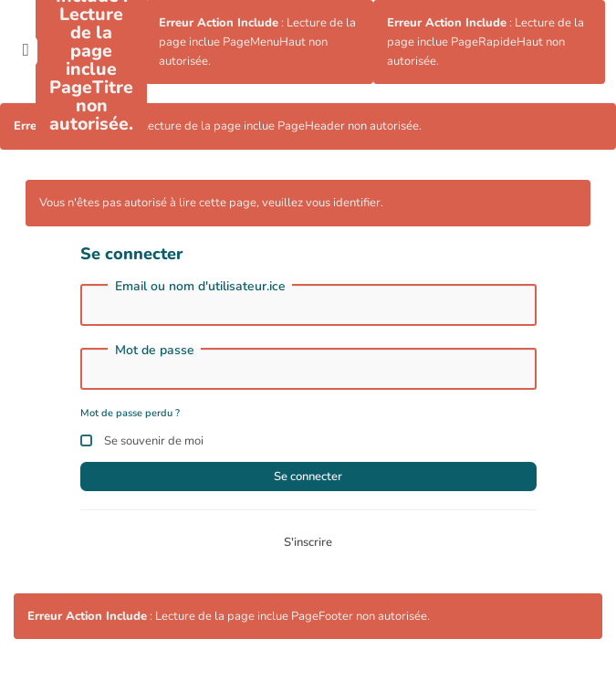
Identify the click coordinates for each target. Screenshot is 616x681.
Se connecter (308, 477)
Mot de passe (155, 351)
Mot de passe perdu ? (130, 413)
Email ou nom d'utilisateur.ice (200, 287)
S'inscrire (308, 542)
